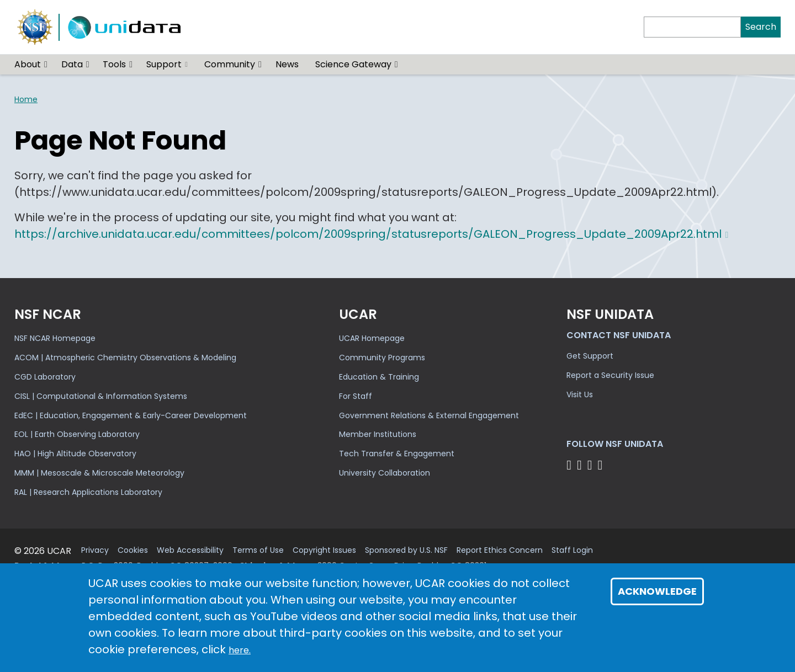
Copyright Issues (324, 550)
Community (230, 64)
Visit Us (580, 394)
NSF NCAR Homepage (55, 338)
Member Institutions (378, 434)
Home (26, 99)
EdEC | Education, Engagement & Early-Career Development (131, 415)
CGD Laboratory (45, 377)
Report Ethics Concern (500, 550)
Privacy (95, 550)
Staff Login (572, 550)
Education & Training (379, 377)
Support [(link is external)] (167, 64)
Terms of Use (258, 550)
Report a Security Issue (610, 375)
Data (72, 64)
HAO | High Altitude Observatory (75, 454)
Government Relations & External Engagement (429, 415)
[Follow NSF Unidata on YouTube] (581, 465)
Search (761, 27)
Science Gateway (353, 64)
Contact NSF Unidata (619, 335)
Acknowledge (657, 591)
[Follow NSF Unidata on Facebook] (601, 465)
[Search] (692, 27)
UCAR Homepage (372, 338)
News (287, 64)
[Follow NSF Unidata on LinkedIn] (592, 465)
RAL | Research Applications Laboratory (88, 492)
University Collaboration (385, 473)
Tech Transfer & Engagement (397, 454)
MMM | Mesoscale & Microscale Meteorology (99, 473)
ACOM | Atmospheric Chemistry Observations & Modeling (125, 358)
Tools (114, 64)
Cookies (133, 550)
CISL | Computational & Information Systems (101, 396)
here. (240, 650)
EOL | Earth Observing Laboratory (77, 434)
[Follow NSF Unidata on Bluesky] (571, 465)
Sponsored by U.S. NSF (406, 550)
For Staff (356, 396)
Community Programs (382, 358)
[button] (46, 65)
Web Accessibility (190, 550)
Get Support (590, 356)
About (28, 64)
